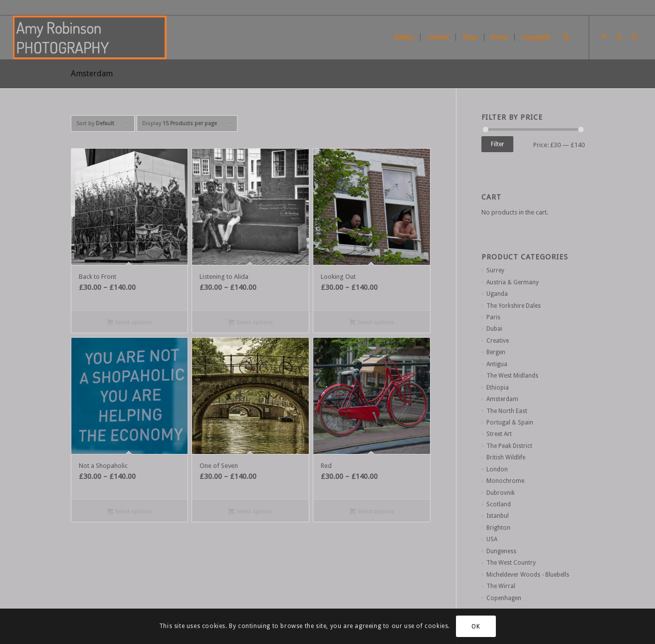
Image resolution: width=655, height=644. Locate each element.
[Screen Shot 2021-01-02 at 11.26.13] (90, 37)
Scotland (499, 504)
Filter (498, 144)
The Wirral (501, 586)
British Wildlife (506, 457)
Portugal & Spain (510, 423)
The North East (507, 411)
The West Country (511, 563)
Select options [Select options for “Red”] (372, 512)
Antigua (497, 364)
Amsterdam (502, 399)
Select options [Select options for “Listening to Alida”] (250, 323)
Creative (498, 341)
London (497, 469)
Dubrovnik (501, 493)
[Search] (566, 37)
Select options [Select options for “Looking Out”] (372, 323)
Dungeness (501, 551)
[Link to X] (620, 37)
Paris (493, 317)
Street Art (499, 434)
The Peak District (509, 446)
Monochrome (505, 481)
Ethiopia (498, 388)
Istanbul (498, 516)
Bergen (496, 352)
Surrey (495, 270)
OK (476, 627)
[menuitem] (404, 37)
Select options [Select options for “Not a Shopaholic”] (129, 512)
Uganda (497, 294)
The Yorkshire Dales (514, 306)
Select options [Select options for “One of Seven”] (250, 512)
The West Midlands (512, 376)
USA (492, 539)
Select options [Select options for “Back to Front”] (129, 323)
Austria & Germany (513, 282)
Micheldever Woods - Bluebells (528, 575)
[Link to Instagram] (635, 37)
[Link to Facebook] (605, 37)
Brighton (498, 528)
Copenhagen (504, 598)
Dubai (494, 329)
